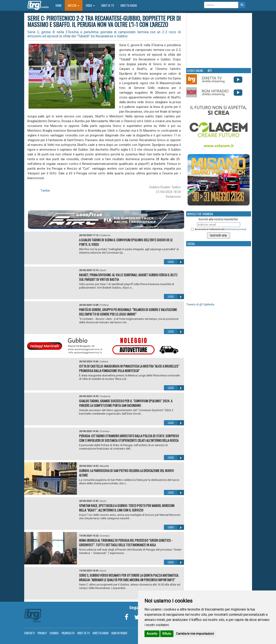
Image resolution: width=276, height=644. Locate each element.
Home (60, 5)
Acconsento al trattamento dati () (220, 229)
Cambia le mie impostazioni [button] (195, 634)
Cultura (104, 362)
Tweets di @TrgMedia (200, 304)
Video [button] (90, 5)
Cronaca (105, 431)
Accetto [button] (152, 634)
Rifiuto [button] (167, 634)
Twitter (45, 191)
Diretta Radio (129, 5)
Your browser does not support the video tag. (219, 40)
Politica (104, 305)
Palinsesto (68, 633)
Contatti (29, 633)
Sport (103, 270)
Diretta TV (108, 5)
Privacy (42, 633)
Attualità (104, 466)
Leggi (176, 262)
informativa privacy (236, 229)
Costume (105, 235)
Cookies (54, 633)
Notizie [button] (74, 5)
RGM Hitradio (119, 633)
